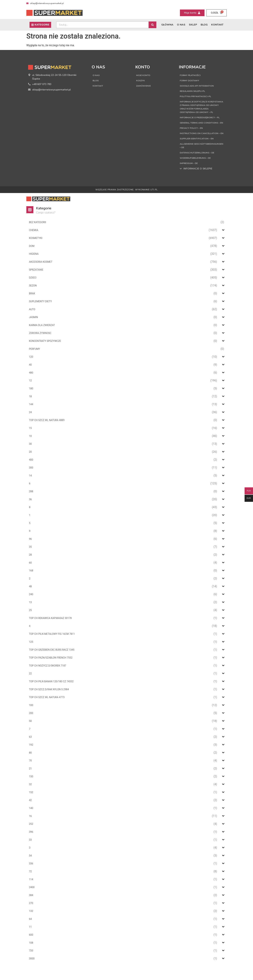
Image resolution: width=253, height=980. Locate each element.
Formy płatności (192, 75)
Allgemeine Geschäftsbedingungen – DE (199, 160)
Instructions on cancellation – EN (201, 146)
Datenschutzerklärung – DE (200, 167)
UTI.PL (154, 204)
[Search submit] (153, 25)
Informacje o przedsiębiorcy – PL (201, 123)
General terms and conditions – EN (201, 132)
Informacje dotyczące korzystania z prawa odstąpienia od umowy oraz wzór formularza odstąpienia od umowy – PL (202, 109)
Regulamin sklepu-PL (194, 91)
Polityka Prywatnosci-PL (197, 96)
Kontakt (217, 25)
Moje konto (144, 75)
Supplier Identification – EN (199, 153)
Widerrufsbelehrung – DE (198, 172)
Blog (204, 25)
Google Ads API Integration (199, 86)
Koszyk (141, 80)
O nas (181, 25)
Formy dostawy (191, 80)
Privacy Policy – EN (193, 139)
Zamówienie (144, 86)
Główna (167, 25)
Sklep (193, 25)
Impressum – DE (190, 177)
